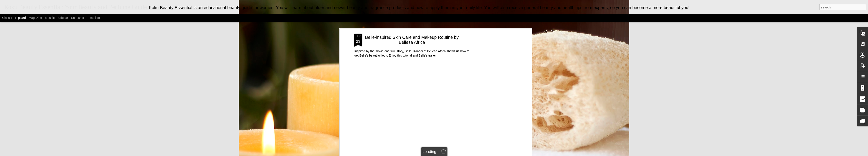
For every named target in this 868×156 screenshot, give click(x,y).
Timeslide (93, 18)
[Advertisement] (493, 90)
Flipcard (20, 18)
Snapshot (78, 18)
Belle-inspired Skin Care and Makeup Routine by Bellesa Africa (412, 28)
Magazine (35, 18)
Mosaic (50, 18)
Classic (7, 18)
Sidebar (63, 18)
